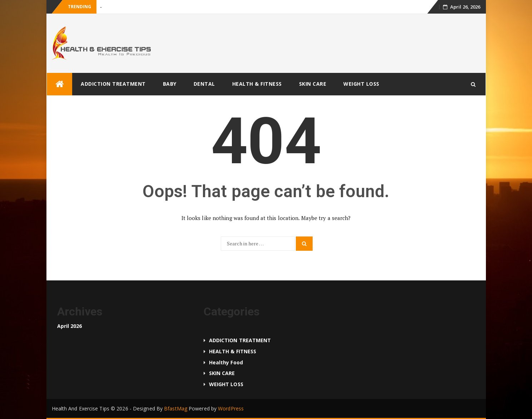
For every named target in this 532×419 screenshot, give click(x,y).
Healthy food (226, 362)
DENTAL (204, 84)
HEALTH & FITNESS (257, 84)
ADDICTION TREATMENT (113, 84)
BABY (170, 84)
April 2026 (70, 326)
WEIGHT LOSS (361, 84)
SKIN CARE (313, 84)
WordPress (231, 408)
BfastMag (176, 408)
